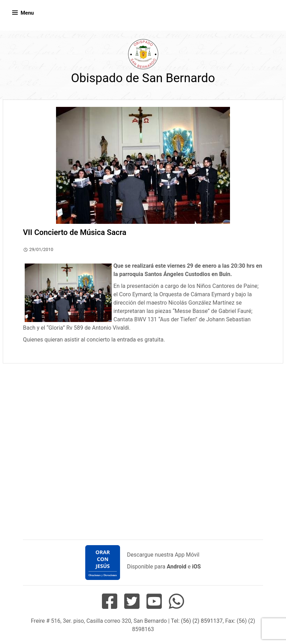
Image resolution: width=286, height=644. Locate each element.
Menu (27, 13)
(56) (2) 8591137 (202, 621)
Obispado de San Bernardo (143, 78)
